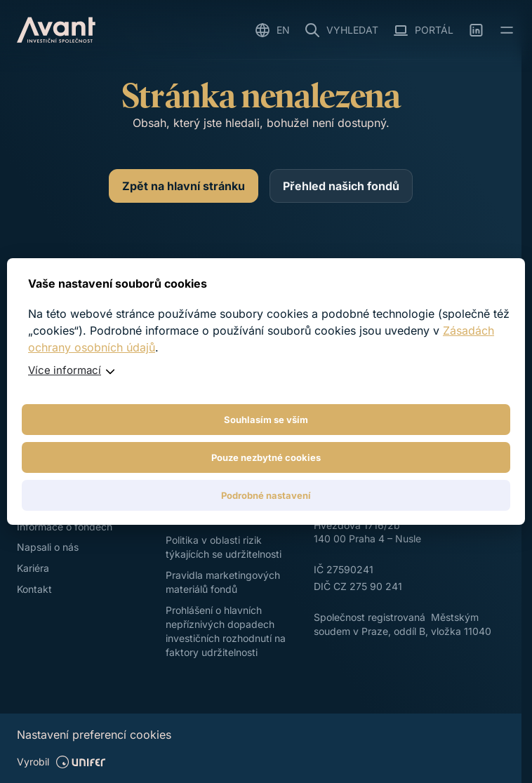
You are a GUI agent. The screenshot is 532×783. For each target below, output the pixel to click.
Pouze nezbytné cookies (266, 457)
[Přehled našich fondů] (341, 186)
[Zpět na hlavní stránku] (184, 186)
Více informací (65, 370)
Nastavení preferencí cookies (94, 735)
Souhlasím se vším (266, 420)
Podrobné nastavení (266, 495)
